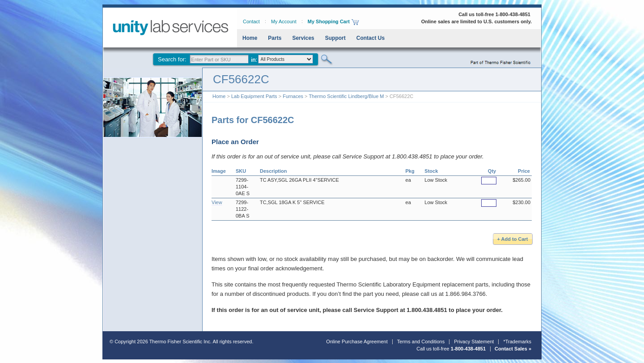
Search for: (172, 59)
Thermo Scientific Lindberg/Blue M (346, 96)
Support (335, 38)
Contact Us (371, 38)
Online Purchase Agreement (357, 342)
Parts (275, 38)
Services (303, 38)
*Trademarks (517, 342)
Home (250, 38)
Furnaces (293, 96)
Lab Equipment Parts (254, 96)
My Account (284, 21)
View (217, 202)
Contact (251, 21)
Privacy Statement (474, 342)
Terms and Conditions (421, 342)
